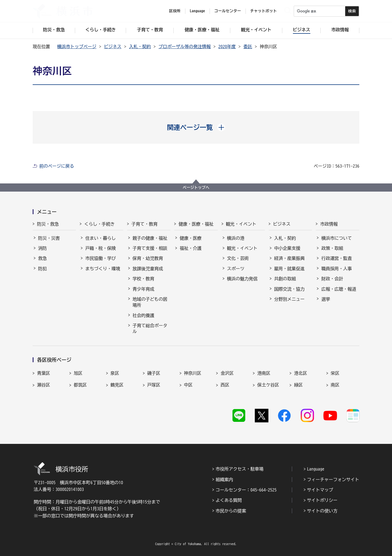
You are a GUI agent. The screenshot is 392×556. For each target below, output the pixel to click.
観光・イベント (241, 224)
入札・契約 (140, 47)
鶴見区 (117, 385)
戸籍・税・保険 (100, 248)
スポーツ (236, 269)
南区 (335, 385)
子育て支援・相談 (150, 248)
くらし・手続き (99, 224)
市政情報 (329, 224)
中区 (188, 385)
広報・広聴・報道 (339, 289)
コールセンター (228, 11)
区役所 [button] (175, 11)
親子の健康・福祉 (150, 238)
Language (316, 469)
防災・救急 (48, 224)
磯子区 (154, 373)
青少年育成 (143, 289)
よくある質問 (229, 500)
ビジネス (113, 47)
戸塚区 (154, 385)
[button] (196, 127)
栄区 (335, 373)
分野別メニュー (289, 299)
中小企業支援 (287, 248)
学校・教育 (143, 279)
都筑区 (80, 385)
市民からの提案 (231, 511)
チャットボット (264, 11)
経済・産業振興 (289, 258)
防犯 (42, 269)
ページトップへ (196, 188)
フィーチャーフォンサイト (333, 480)
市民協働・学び (100, 258)
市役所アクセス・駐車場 (240, 469)
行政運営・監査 (336, 258)
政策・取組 (332, 248)
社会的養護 (143, 315)
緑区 (298, 385)
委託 (248, 47)
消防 (42, 248)
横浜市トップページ (77, 47)
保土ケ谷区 (268, 385)
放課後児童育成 (148, 269)
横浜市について (336, 238)
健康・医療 (191, 238)
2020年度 (227, 47)
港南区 (264, 373)
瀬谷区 (44, 385)
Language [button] (197, 11)
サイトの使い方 (322, 511)
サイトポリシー (322, 500)
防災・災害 (49, 238)
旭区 (78, 373)
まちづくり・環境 (103, 269)
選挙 (326, 299)
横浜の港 (236, 238)
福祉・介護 (191, 248)
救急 (42, 258)
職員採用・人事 (336, 269)
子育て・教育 (145, 224)
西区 (225, 385)
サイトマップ (320, 490)
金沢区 (227, 373)
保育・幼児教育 (148, 258)
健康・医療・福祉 (196, 224)
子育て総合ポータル (150, 328)
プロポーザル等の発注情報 (185, 47)
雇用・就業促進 (289, 269)
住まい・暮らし (100, 238)
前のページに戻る (57, 166)
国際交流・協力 (289, 289)
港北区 (301, 373)
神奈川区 (193, 373)
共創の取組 (285, 279)
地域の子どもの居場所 (150, 302)
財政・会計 (332, 279)
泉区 (115, 373)
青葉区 (44, 373)
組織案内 (224, 480)
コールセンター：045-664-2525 (246, 490)
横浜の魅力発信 (242, 279)
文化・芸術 (238, 258)
